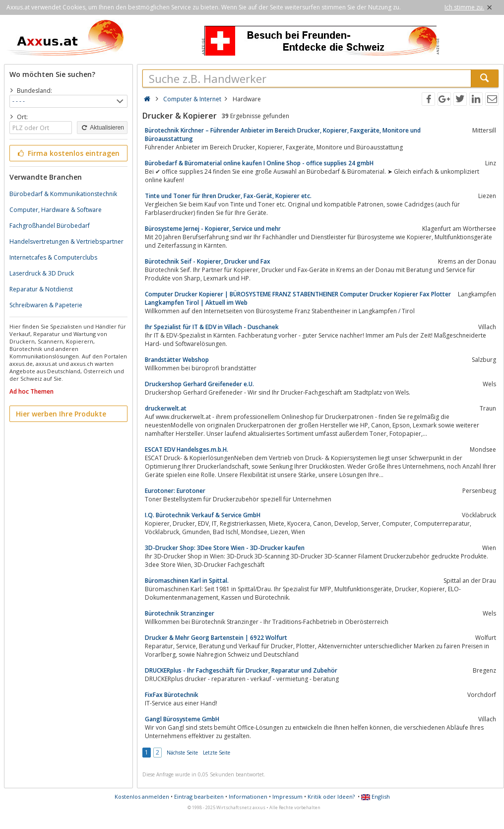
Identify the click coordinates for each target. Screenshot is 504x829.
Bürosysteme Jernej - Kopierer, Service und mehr (213, 229)
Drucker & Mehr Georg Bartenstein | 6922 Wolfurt (216, 638)
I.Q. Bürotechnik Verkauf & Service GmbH (203, 515)
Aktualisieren (102, 128)
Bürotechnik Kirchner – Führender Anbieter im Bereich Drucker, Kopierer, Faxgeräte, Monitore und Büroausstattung (283, 135)
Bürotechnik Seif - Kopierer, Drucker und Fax (208, 261)
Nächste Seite (182, 753)
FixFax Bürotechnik (172, 695)
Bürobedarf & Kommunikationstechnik (63, 194)
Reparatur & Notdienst (41, 289)
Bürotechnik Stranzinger (180, 613)
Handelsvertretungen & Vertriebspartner (66, 242)
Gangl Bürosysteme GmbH (182, 719)
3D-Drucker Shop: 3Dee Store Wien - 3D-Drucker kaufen (225, 548)
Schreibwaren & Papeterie (46, 305)
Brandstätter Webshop (177, 360)
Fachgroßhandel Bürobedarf (50, 226)
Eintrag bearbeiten (199, 796)
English (376, 796)
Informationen (248, 796)
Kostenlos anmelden (142, 796)
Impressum (287, 796)
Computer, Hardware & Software (56, 210)
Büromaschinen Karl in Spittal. (187, 581)
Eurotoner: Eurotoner (175, 491)
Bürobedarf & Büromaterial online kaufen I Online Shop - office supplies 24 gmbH (259, 163)
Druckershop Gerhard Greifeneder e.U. (199, 384)
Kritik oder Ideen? (331, 796)
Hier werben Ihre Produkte (61, 414)
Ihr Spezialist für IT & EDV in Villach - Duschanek (212, 327)
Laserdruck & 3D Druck (42, 273)
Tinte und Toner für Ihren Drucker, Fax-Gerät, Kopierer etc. (228, 196)
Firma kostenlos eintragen (68, 153)
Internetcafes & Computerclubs (53, 257)
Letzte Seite (217, 753)
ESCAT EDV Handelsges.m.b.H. (187, 449)
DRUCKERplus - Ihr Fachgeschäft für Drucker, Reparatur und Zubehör (241, 670)
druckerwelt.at (166, 408)
